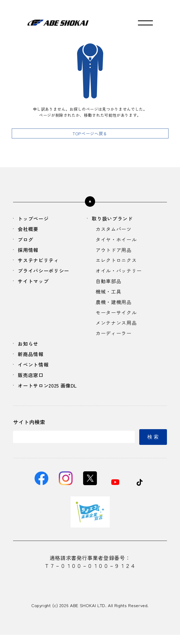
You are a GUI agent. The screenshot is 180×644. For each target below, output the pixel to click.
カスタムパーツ (114, 230)
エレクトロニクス (117, 262)
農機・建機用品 (114, 306)
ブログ (26, 240)
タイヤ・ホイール (117, 240)
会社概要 (29, 230)
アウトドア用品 (114, 251)
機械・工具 (109, 295)
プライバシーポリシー (45, 273)
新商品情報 (32, 360)
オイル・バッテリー (120, 273)
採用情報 (29, 251)
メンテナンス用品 (117, 327)
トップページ (34, 219)
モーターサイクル (117, 317)
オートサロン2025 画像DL (50, 393)
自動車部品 (109, 284)
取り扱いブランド (114, 219)
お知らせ (29, 349)
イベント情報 (34, 371)
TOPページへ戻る (90, 133)
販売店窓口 (32, 382)
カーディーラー (114, 338)
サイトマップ (34, 284)
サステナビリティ (40, 262)
